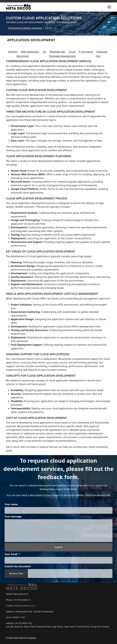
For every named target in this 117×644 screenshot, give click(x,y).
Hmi (98, 56)
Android (13, 52)
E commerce (86, 52)
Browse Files (16, 573)
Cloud (72, 52)
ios (44, 52)
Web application (30, 52)
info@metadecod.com (24, 606)
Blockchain (23, 56)
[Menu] (109, 7)
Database (102, 52)
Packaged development (62, 56)
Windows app (57, 52)
